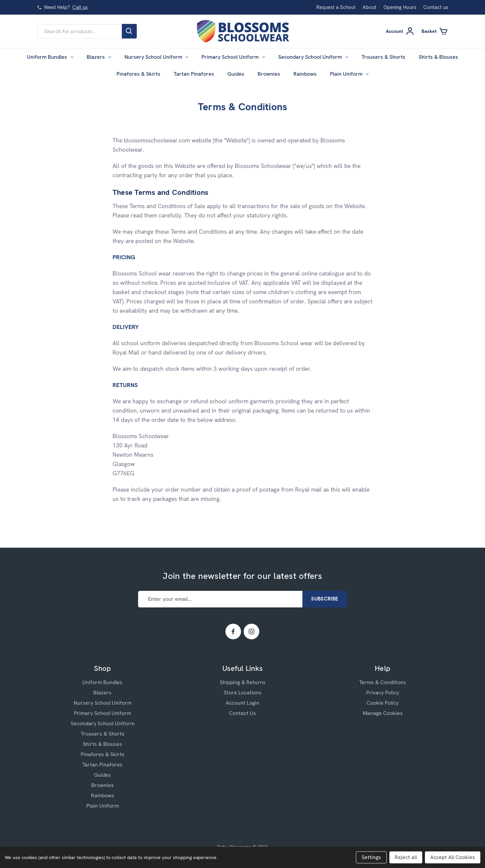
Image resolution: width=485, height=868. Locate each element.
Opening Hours (400, 7)
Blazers (99, 57)
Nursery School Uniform (157, 57)
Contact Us (242, 713)
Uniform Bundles (50, 57)
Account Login (242, 703)
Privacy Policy (383, 693)
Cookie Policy (383, 703)
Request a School (336, 7)
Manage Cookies (383, 713)
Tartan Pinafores (194, 74)
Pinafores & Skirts (138, 74)
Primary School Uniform (233, 57)
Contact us (436, 7)
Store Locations (243, 693)
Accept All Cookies (453, 857)
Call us (80, 7)
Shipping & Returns (243, 682)
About (369, 7)
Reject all (406, 857)
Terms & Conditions (383, 682)
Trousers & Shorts (383, 57)
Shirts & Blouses (438, 57)
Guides (236, 74)
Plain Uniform (349, 74)
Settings (371, 857)
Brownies (269, 74)
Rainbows (305, 74)
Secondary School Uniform (313, 57)
